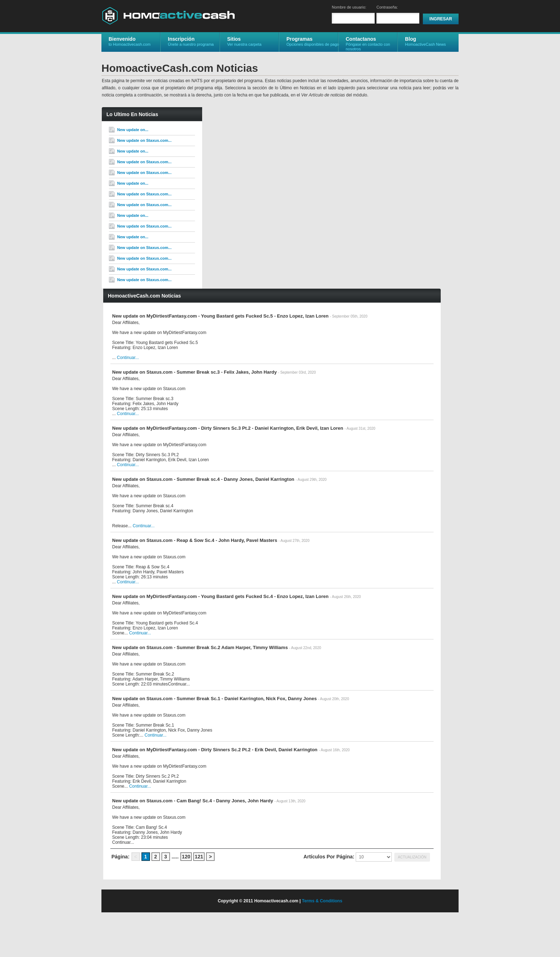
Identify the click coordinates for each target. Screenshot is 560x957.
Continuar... (128, 358)
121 (199, 857)
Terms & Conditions (322, 901)
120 (186, 857)
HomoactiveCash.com (168, 16)
